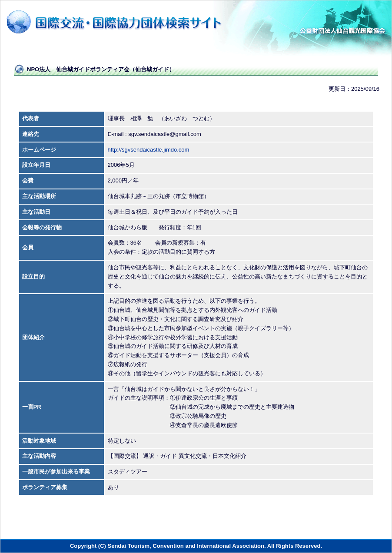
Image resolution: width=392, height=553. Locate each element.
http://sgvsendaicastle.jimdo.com (149, 150)
